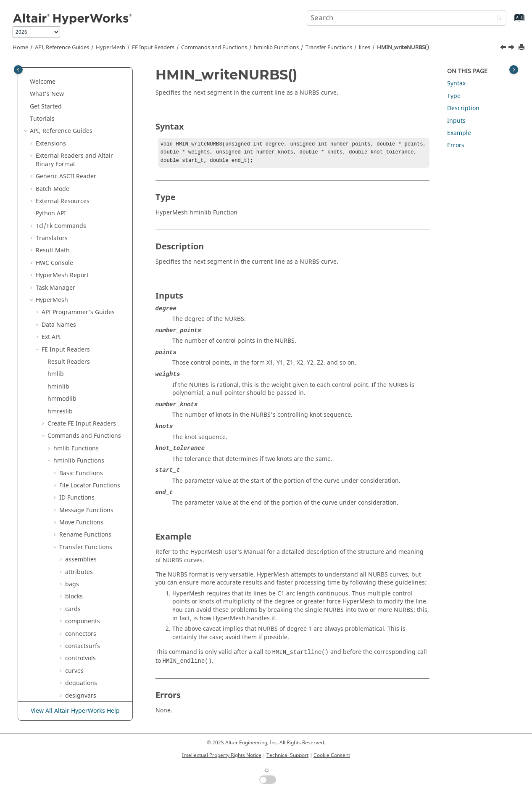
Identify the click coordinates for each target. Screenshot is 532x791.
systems (76, 476)
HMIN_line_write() (96, 138)
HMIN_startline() (94, 150)
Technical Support (287, 755)
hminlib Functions (276, 48)
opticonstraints (86, 327)
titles (72, 513)
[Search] (497, 19)
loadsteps (79, 253)
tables (74, 488)
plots (72, 401)
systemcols (80, 463)
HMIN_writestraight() (99, 212)
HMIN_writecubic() (97, 163)
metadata (79, 278)
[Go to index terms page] (510, 22)
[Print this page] (522, 48)
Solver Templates (66, 641)
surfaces (77, 451)
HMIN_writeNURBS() (403, 48)
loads (73, 241)
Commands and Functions (214, 48)
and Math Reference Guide (77, 669)
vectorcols (79, 525)
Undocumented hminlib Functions (91, 575)
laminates (79, 101)
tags (71, 501)
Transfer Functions (329, 48)
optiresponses (85, 364)
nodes (74, 303)
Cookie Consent (332, 755)
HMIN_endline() (93, 126)
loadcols (77, 229)
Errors (456, 145)
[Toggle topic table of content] (514, 70)
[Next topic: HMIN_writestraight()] (512, 48)
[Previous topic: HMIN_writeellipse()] (504, 48)
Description (463, 108)
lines (365, 48)
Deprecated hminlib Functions (93, 554)
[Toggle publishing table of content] (18, 70)
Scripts (51, 628)
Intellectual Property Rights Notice (222, 755)
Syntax (456, 83)
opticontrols (82, 340)
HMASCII (54, 616)
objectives (79, 315)
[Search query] (407, 18)
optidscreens (83, 352)
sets (71, 439)
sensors (76, 426)
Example (459, 133)
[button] (62, 76)
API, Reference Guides (62, 48)
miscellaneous (85, 290)
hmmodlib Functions (82, 591)
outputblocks (83, 377)
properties (80, 414)
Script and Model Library (71, 686)
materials (78, 266)
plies (72, 389)
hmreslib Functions (80, 603)
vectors (75, 538)
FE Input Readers (153, 48)
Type (454, 96)
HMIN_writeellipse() (99, 175)
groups (75, 89)
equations (79, 76)
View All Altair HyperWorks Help (75, 711)
